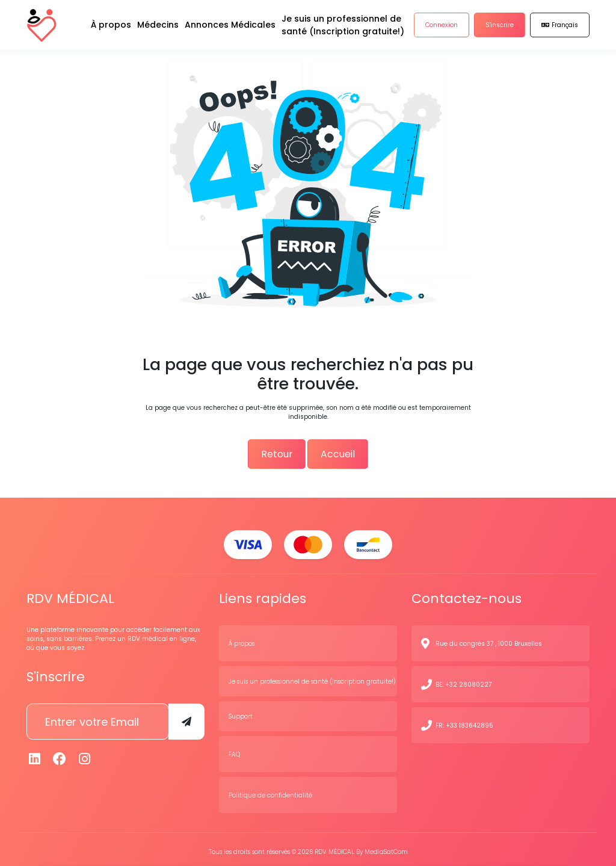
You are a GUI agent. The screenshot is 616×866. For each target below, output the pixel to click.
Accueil (342, 452)
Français (560, 30)
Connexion (442, 30)
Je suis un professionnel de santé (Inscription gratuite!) (312, 676)
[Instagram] (85, 754)
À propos (242, 638)
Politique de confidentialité (270, 790)
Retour (274, 452)
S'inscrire (500, 30)
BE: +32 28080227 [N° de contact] (464, 679)
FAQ (234, 749)
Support (241, 711)
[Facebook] (60, 754)
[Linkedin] (35, 754)
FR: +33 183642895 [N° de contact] (464, 720)
